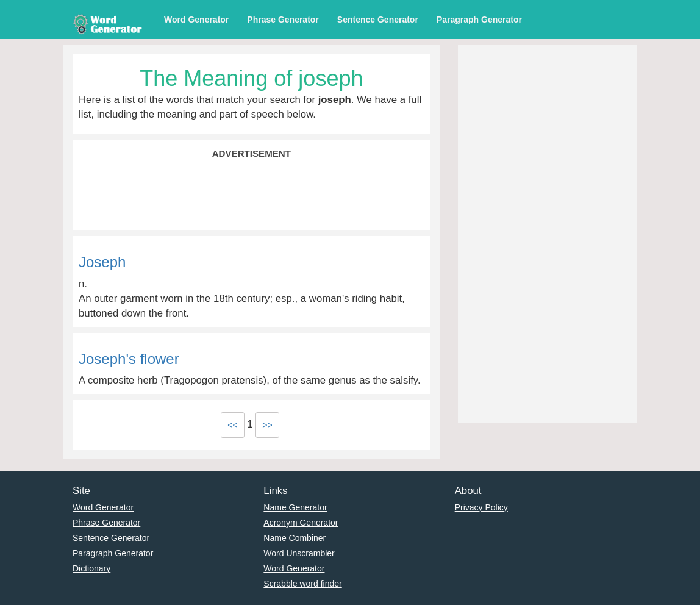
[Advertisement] (252, 193)
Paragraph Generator (479, 20)
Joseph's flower (129, 359)
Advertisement (252, 153)
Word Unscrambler (299, 553)
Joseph (102, 262)
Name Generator (295, 507)
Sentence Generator (378, 20)
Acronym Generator (301, 523)
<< (232, 425)
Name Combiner (295, 538)
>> (267, 425)
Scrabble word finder (302, 584)
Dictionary (91, 568)
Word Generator (196, 20)
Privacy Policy (481, 507)
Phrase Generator (283, 20)
